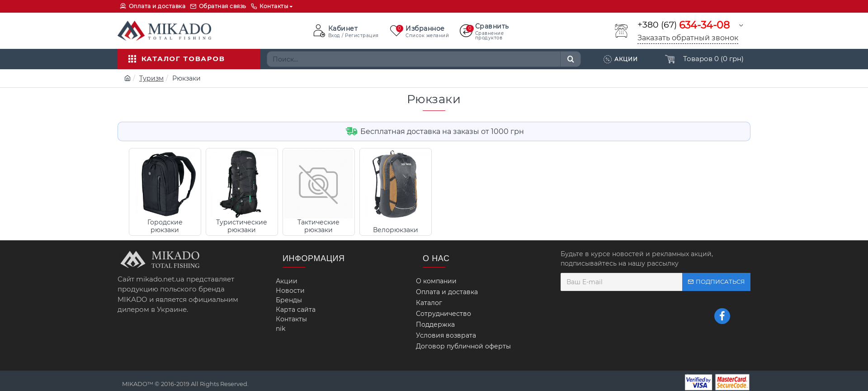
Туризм (151, 78)
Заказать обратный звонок (688, 38)
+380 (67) (684, 25)
